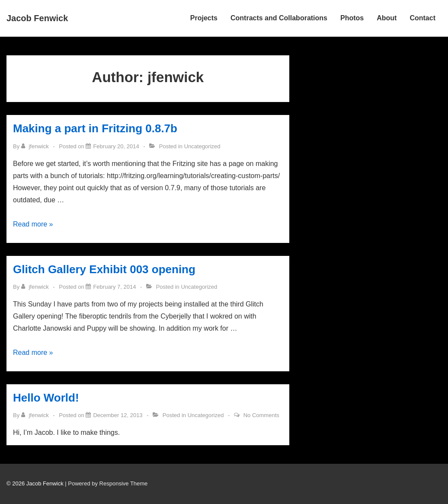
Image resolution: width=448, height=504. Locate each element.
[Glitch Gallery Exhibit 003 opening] (114, 287)
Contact (422, 18)
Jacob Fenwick (37, 18)
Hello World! (46, 398)
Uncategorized (202, 146)
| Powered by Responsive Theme (106, 483)
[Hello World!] (118, 415)
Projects (204, 18)
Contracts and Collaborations (279, 18)
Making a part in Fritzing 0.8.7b (95, 128)
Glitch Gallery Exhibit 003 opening (104, 269)
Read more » (33, 224)
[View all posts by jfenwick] (36, 146)
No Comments (261, 415)
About (387, 18)
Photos (352, 18)
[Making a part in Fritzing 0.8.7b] (116, 146)
